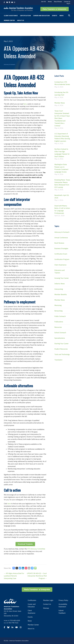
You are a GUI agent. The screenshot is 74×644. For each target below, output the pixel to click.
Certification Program (62, 259)
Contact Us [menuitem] (47, 604)
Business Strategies (61, 248)
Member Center (9, 20)
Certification (25, 16)
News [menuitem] (30, 621)
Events (55, 16)
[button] (55, 9)
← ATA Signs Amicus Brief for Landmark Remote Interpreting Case (14, 576)
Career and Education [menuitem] (32, 605)
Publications (59, 322)
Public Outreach (60, 316)
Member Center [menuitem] (33, 625)
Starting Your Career (61, 344)
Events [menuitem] (30, 617)
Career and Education (41, 16)
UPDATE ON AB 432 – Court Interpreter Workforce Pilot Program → (37, 576)
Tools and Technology (62, 354)
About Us (21, 20)
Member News (60, 103)
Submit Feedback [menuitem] (62, 612)
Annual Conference (61, 238)
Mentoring (58, 305)
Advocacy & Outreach (9, 64)
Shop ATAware (58, 2)
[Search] (69, 15)
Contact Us (67, 2)
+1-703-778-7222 (12, 623)
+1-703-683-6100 (14, 620)
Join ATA (43, 2)
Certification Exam (61, 254)
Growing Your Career (62, 278)
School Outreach (60, 333)
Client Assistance (11, 16)
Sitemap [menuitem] (46, 608)
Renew (50, 2)
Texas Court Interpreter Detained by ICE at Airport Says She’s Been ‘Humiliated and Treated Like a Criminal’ (62, 118)
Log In (68, 3)
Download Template (25, 544)
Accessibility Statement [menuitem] (63, 605)
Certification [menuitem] (32, 600)
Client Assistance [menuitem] (32, 612)
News (62, 16)
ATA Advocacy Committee (36, 549)
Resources (58, 327)
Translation (58, 360)
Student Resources (61, 349)
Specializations (60, 338)
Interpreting (59, 289)
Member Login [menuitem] (48, 600)
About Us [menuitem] (31, 629)
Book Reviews (59, 243)
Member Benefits (61, 294)
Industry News (60, 284)
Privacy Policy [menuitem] (63, 600)
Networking (58, 311)
